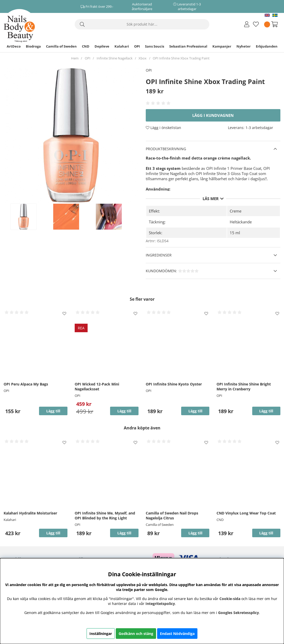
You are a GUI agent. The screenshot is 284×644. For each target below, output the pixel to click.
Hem (75, 58)
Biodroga (33, 46)
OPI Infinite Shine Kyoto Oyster (174, 384)
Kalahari (122, 46)
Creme (236, 211)
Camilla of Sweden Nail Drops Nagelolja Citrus (172, 516)
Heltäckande (241, 222)
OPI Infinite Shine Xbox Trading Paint (181, 58)
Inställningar (101, 634)
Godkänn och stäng (136, 634)
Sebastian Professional (188, 46)
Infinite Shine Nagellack (115, 58)
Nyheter (244, 46)
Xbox (143, 58)
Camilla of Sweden (61, 46)
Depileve (102, 46)
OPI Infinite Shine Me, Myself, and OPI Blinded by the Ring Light (105, 516)
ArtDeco (14, 46)
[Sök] (142, 24)
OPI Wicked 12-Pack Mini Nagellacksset (97, 387)
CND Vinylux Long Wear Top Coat (246, 513)
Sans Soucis (155, 46)
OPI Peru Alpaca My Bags (26, 384)
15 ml (235, 233)
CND (86, 46)
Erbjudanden (267, 46)
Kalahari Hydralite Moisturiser (30, 513)
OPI (137, 46)
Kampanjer (222, 46)
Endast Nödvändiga (177, 634)
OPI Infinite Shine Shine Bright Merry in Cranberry (244, 387)
